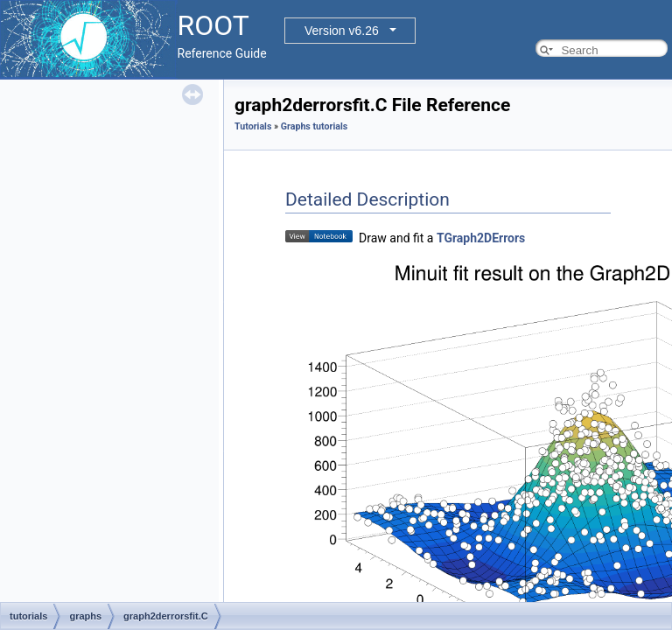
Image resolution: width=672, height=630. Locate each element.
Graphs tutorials (315, 126)
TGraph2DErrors (481, 238)
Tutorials (253, 126)
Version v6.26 (342, 31)
